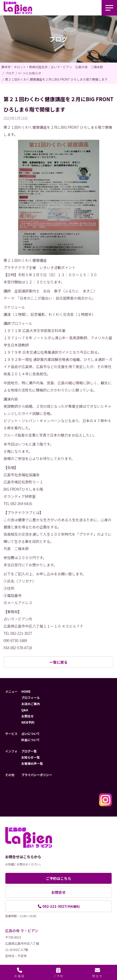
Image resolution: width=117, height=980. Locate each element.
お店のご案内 (31, 704)
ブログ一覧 (29, 751)
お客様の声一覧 (32, 763)
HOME (26, 691)
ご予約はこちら (59, 878)
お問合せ (28, 716)
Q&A (25, 710)
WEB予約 (28, 722)
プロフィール (31, 697)
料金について (31, 740)
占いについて (31, 734)
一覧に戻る (59, 662)
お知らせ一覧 (31, 757)
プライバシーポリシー (37, 775)
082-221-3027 (61, 906)
